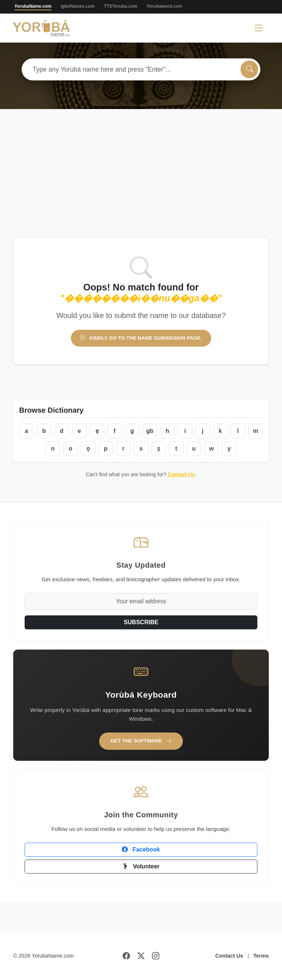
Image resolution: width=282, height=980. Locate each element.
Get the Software (141, 741)
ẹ (97, 431)
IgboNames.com (78, 6)
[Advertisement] (141, 182)
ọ (88, 449)
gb (150, 431)
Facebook (141, 849)
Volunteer (141, 866)
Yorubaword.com (164, 6)
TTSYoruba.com (121, 6)
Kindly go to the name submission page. (141, 338)
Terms (261, 956)
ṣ (159, 449)
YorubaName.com (33, 6)
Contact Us (181, 474)
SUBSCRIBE (141, 622)
